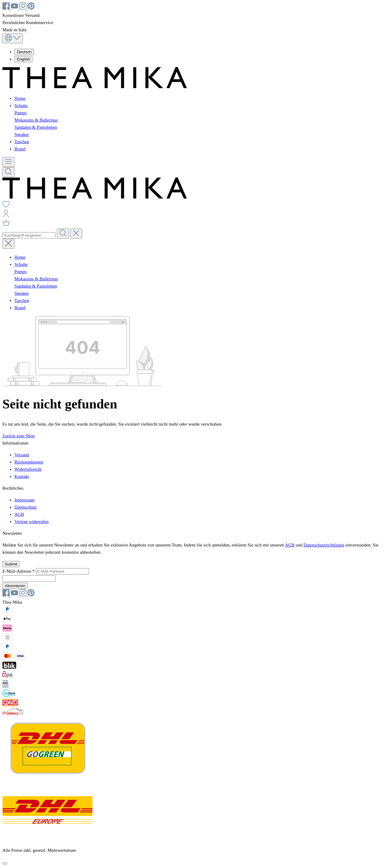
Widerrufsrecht (28, 469)
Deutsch (24, 52)
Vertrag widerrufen (32, 522)
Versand (22, 455)
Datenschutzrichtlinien (324, 545)
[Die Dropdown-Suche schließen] (76, 234)
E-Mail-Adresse (19, 571)
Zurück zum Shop (18, 436)
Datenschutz (26, 507)
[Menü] (8, 162)
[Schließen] (5, 863)
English (23, 59)
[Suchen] (8, 172)
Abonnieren (15, 586)
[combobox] (29, 235)
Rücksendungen (29, 462)
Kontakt (22, 476)
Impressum (25, 500)
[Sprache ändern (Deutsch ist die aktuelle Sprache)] (13, 38)
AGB (19, 514)
